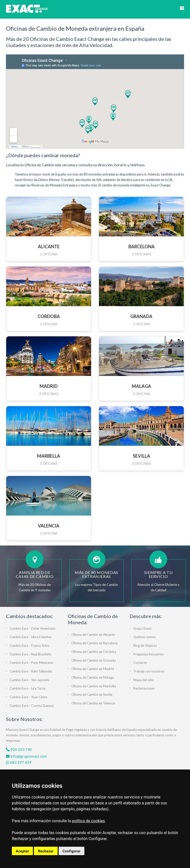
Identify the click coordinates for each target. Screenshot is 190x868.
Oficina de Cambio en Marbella (94, 686)
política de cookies (88, 821)
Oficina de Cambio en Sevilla (92, 694)
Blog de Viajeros (145, 645)
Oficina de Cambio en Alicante (93, 635)
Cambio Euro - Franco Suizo (30, 645)
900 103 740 (19, 749)
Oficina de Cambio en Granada (94, 660)
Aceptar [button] (22, 851)
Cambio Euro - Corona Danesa (32, 706)
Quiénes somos (144, 637)
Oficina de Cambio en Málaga (93, 677)
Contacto (140, 663)
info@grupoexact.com (26, 756)
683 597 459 (19, 762)
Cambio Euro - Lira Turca (27, 688)
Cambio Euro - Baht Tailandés (31, 671)
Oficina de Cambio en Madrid (93, 669)
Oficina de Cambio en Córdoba (94, 652)
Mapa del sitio (144, 680)
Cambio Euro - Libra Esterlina (31, 637)
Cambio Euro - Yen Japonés (29, 680)
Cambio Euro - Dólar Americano (33, 628)
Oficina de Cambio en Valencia (93, 703)
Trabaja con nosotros (149, 671)
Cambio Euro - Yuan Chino (28, 697)
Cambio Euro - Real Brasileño (31, 654)
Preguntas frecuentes (149, 654)
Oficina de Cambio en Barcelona (95, 643)
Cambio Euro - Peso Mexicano (31, 663)
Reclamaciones (144, 688)
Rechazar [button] (46, 851)
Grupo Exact (142, 628)
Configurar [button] (72, 851)
